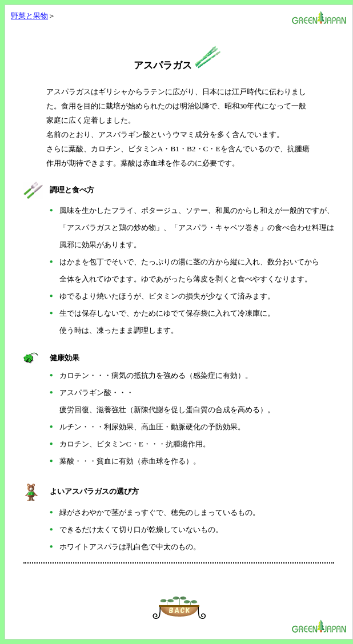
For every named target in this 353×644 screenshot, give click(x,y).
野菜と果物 (29, 16)
